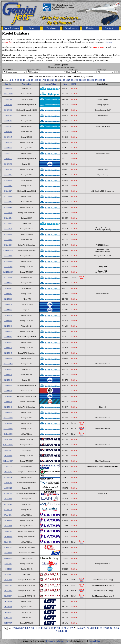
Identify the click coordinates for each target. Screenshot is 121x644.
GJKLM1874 (8, 240)
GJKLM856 (8, 142)
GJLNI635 (8, 564)
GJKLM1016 (8, 175)
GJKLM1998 (8, 261)
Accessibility (94, 641)
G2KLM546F (8, 364)
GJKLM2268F (8, 272)
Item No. (8, 84)
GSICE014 (8, 569)
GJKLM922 (8, 159)
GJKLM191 (8, 110)
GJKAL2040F (8, 445)
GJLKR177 (8, 493)
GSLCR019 (8, 558)
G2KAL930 (8, 466)
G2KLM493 (8, 337)
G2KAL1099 (8, 456)
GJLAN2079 (8, 531)
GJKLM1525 (8, 223)
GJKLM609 (8, 132)
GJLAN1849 (8, 526)
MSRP (74, 84)
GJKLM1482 (8, 207)
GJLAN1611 (8, 515)
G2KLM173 (8, 310)
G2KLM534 (8, 348)
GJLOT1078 (8, 607)
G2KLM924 (8, 412)
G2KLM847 (8, 396)
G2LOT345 (8, 618)
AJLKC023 (8, 488)
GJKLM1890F (8, 250)
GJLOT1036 (8, 601)
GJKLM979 (8, 164)
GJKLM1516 (8, 218)
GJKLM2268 (8, 267)
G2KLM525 (8, 342)
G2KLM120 (8, 299)
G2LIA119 (8, 553)
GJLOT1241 (8, 612)
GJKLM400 (8, 115)
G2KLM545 (8, 353)
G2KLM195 (8, 321)
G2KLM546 (8, 358)
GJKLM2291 (8, 277)
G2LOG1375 (8, 596)
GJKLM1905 (8, 256)
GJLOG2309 (8, 585)
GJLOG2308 (8, 580)
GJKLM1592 (8, 234)
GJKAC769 (8, 483)
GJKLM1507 (8, 213)
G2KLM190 (8, 315)
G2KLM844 (8, 385)
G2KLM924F (8, 418)
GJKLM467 (8, 121)
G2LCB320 (8, 547)
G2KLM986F (8, 429)
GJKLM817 (8, 137)
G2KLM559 (8, 369)
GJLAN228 (8, 510)
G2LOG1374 (8, 591)
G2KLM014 (8, 283)
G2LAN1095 (8, 537)
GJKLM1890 (8, 245)
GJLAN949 (8, 504)
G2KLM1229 (8, 94)
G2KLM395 (8, 331)
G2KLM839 (8, 375)
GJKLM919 (8, 153)
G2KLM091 (8, 294)
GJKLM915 (8, 148)
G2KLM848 (8, 402)
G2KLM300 (8, 326)
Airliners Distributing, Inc (57, 641)
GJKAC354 (8, 477)
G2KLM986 (8, 423)
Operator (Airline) (50, 84)
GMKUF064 (8, 472)
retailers (108, 42)
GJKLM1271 (8, 191)
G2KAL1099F (8, 461)
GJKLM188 (8, 105)
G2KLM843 (8, 380)
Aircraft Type (27, 84)
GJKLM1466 (8, 202)
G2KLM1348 (8, 434)
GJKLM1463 (8, 196)
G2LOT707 (8, 623)
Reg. (65, 84)
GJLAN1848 (8, 520)
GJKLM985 (8, 169)
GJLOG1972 (8, 574)
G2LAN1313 (8, 542)
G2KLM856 (8, 88)
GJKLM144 (8, 99)
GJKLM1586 (8, 229)
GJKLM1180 (8, 180)
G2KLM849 (8, 407)
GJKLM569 (8, 126)
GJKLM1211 (8, 186)
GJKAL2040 (8, 439)
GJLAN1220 (8, 499)
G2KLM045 (8, 288)
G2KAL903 (8, 450)
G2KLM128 (8, 304)
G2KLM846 (8, 391)
